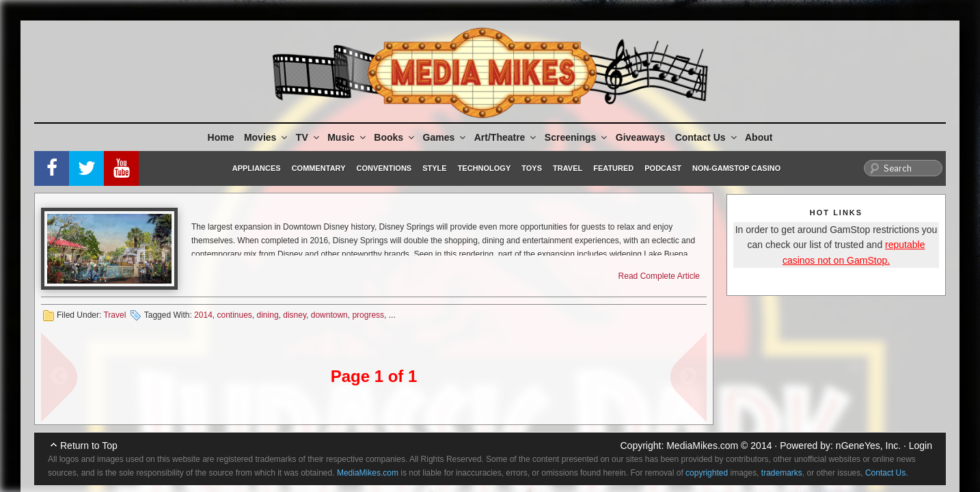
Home (221, 137)
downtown (329, 315)
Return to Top (89, 446)
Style (434, 168)
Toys (532, 168)
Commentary (319, 168)
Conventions (384, 168)
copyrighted (707, 473)
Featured (613, 168)
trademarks (782, 473)
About (759, 137)
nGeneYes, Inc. (868, 446)
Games (446, 137)
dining (268, 315)
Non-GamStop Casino (736, 168)
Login (921, 446)
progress (368, 315)
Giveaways (640, 137)
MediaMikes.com (702, 446)
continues (234, 315)
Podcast (663, 168)
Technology (485, 168)
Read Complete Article (659, 276)
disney (295, 315)
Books (395, 137)
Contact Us (707, 137)
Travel (568, 168)
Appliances (257, 168)
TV (309, 137)
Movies (267, 137)
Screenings (577, 137)
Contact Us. (887, 473)
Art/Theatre (506, 137)
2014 (203, 315)
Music (348, 137)
